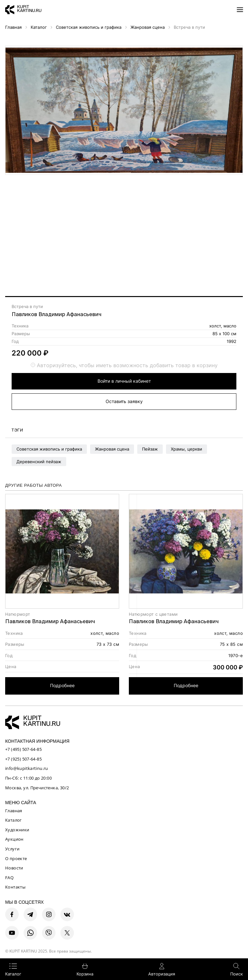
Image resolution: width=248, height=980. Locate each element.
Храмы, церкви (186, 449)
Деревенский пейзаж (39, 462)
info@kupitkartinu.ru (27, 768)
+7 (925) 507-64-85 (23, 759)
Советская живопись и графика (49, 449)
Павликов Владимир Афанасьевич (57, 314)
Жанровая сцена (112, 449)
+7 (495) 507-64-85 (23, 749)
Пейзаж (150, 449)
